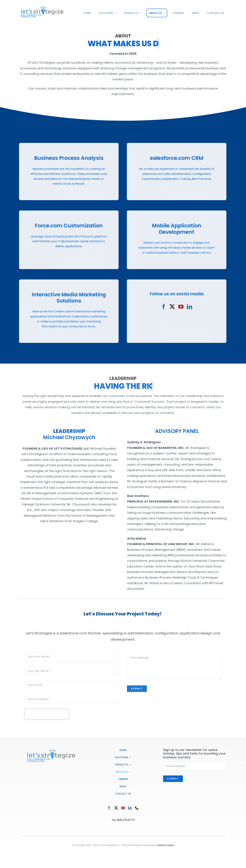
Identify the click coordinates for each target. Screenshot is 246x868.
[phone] (137, 808)
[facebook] (162, 307)
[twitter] (170, 307)
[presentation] (47, 716)
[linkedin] (188, 307)
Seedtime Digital (165, 845)
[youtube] (179, 307)
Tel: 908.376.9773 (123, 820)
